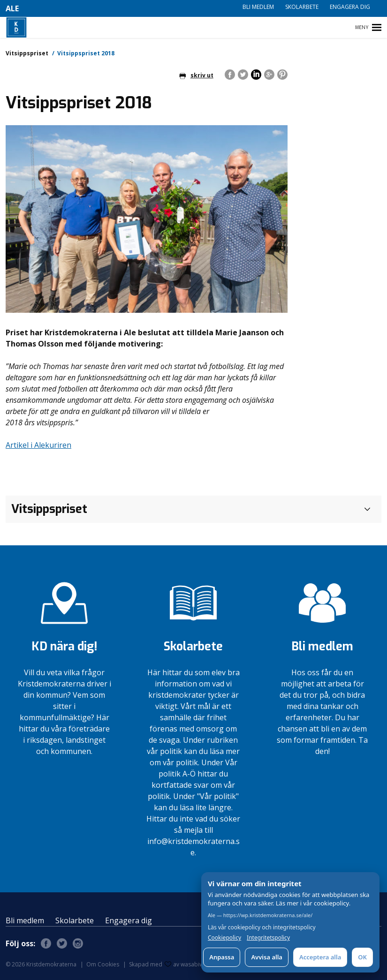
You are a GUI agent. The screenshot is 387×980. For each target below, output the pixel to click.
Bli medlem (258, 7)
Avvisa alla (267, 957)
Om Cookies (103, 964)
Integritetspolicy (268, 938)
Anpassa (222, 957)
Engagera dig (350, 7)
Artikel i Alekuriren (38, 445)
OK (362, 957)
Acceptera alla (320, 957)
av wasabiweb (188, 964)
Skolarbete (302, 7)
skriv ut (196, 75)
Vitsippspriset (27, 53)
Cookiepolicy (224, 938)
